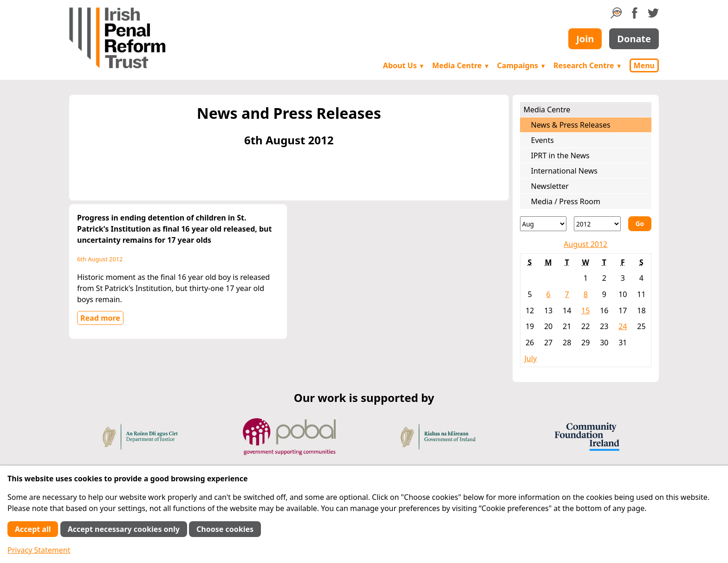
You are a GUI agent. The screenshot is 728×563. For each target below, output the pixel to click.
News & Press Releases (571, 125)
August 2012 (585, 244)
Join (585, 39)
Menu (644, 65)
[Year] (597, 224)
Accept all (33, 529)
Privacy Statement (39, 550)
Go (640, 223)
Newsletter (550, 186)
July (531, 358)
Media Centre (461, 65)
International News (564, 171)
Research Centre (588, 65)
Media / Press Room (566, 201)
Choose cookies (225, 529)
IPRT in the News (560, 155)
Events (543, 140)
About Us (404, 65)
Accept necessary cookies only (124, 529)
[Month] (543, 224)
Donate (634, 39)
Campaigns (522, 65)
